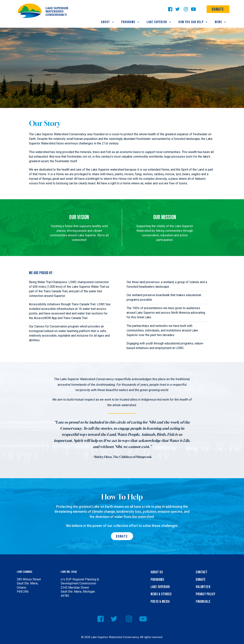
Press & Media (160, 602)
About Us (157, 572)
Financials (203, 602)
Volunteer (203, 587)
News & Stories (161, 594)
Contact (202, 572)
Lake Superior (160, 587)
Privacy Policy (206, 594)
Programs (157, 580)
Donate (218, 9)
